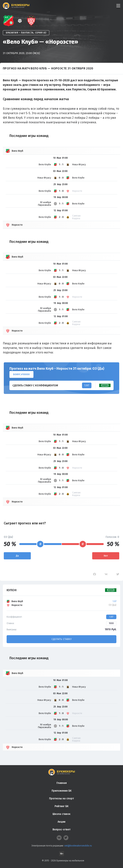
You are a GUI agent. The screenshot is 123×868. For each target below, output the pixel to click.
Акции (61, 822)
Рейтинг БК (61, 806)
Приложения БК (61, 791)
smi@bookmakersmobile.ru (78, 846)
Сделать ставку (62, 639)
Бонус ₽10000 (21, 374)
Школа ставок (61, 814)
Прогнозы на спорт (61, 799)
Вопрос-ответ (61, 830)
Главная (62, 783)
